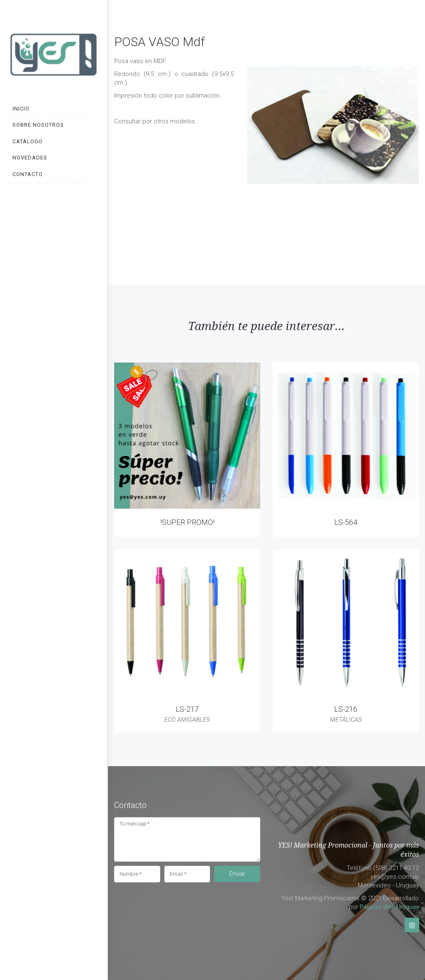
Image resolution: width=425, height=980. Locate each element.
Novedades (30, 158)
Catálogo (28, 141)
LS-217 (187, 709)
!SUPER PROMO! (187, 522)
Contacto (28, 174)
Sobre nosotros (38, 125)
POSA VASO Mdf (159, 42)
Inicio (21, 109)
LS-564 (346, 522)
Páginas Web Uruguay (389, 907)
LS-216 (346, 709)
